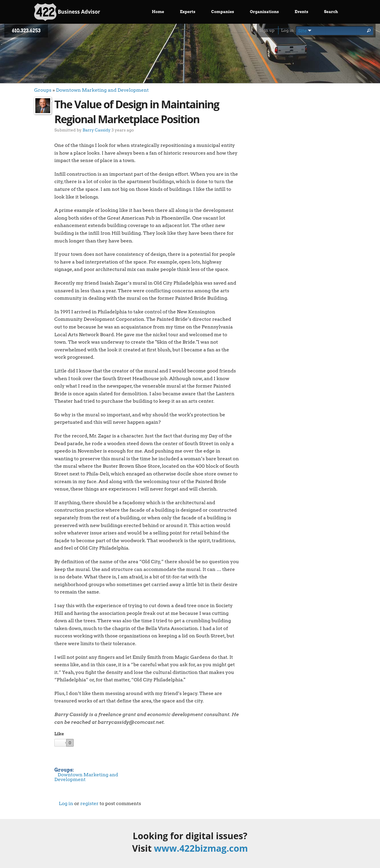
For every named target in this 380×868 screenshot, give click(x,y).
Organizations (265, 12)
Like (59, 734)
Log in (287, 30)
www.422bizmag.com (201, 848)
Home (158, 12)
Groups (43, 90)
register (89, 803)
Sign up (267, 30)
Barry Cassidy (96, 130)
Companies (223, 12)
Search (331, 12)
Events (302, 12)
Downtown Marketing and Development (102, 90)
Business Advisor (67, 12)
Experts (188, 12)
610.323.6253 (26, 31)
